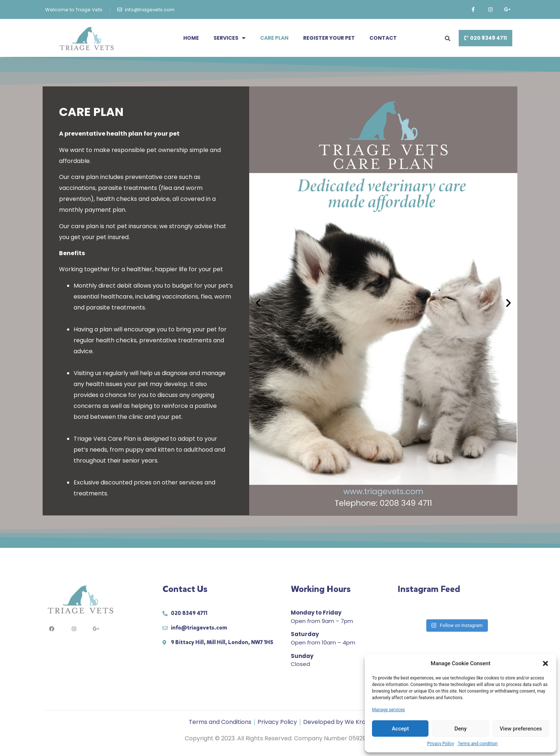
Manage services (389, 710)
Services (230, 38)
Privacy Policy (440, 744)
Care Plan (274, 38)
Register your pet (329, 38)
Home (191, 38)
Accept (400, 729)
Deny (461, 729)
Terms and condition (477, 744)
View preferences (521, 729)
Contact (383, 38)
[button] (545, 663)
